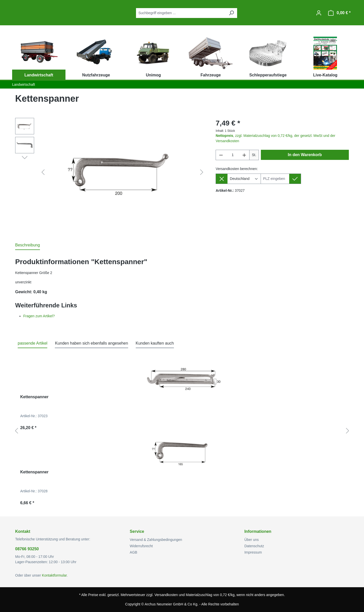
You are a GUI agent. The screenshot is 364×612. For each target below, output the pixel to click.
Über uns (252, 540)
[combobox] (181, 13)
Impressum (253, 552)
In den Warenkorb (305, 155)
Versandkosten (166, 595)
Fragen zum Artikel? (39, 316)
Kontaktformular (54, 575)
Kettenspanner (34, 397)
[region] (110, 172)
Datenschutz (254, 546)
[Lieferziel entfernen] (222, 179)
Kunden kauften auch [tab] (155, 343)
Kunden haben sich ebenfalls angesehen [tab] (91, 343)
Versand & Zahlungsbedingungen (156, 540)
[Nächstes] (202, 172)
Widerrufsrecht (141, 546)
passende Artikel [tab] (32, 343)
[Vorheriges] (43, 172)
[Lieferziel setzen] (295, 179)
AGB (133, 552)
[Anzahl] (233, 155)
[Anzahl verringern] (221, 155)
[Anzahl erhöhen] (244, 155)
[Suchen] (231, 13)
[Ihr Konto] (319, 13)
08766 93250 (27, 549)
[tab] (28, 245)
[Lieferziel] (275, 179)
